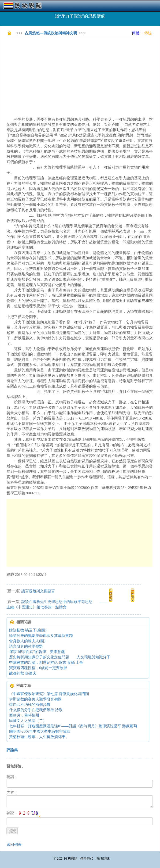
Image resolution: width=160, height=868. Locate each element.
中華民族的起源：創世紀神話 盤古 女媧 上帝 (46, 662)
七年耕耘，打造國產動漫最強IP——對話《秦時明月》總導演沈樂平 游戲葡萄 (73, 726)
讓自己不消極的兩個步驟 (30, 705)
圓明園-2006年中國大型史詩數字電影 (40, 731)
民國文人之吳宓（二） (28, 721)
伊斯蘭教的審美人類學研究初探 (35, 699)
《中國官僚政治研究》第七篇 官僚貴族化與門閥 (49, 694)
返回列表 (14, 845)
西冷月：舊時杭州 (24, 715)
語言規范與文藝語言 (38, 591)
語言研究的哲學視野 (26, 646)
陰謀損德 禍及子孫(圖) (28, 630)
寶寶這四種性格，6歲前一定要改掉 (38, 668)
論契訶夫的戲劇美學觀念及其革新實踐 (41, 636)
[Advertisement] (83, 74)
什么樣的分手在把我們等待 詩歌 (36, 710)
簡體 (136, 33)
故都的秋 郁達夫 (23, 673)
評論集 (12, 750)
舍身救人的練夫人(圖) (27, 641)
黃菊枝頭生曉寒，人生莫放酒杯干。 (39, 737)
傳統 (148, 33)
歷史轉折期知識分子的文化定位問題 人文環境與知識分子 (60, 657)
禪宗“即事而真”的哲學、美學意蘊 (37, 652)
